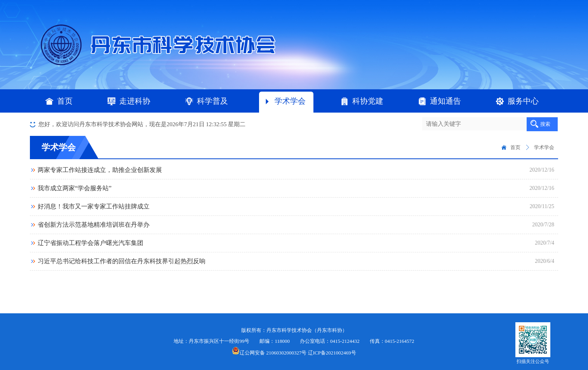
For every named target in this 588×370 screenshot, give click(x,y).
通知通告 (440, 101)
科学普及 (207, 101)
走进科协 (129, 101)
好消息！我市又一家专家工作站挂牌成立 (94, 206)
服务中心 (517, 101)
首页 (65, 101)
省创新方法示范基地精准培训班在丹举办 (94, 225)
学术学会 (284, 101)
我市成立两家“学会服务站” (75, 188)
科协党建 (362, 101)
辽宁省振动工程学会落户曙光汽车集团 (90, 243)
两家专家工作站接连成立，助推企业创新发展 (100, 170)
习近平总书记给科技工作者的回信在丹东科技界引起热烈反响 (122, 261)
